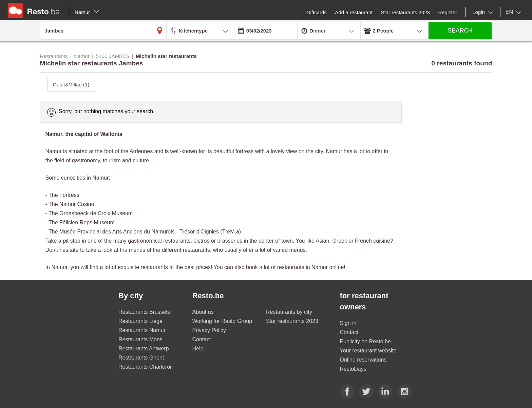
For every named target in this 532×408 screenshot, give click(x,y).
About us (203, 312)
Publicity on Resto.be (365, 341)
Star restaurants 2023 (292, 321)
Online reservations (363, 360)
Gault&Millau (71, 85)
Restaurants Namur (142, 330)
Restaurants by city (289, 312)
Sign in (348, 323)
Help (198, 349)
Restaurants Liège (140, 321)
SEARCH (460, 30)
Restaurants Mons (140, 339)
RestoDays (353, 369)
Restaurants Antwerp (144, 349)
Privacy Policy (209, 330)
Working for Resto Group (222, 321)
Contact (202, 339)
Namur (87, 12)
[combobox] (484, 12)
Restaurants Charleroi (145, 367)
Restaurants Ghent (141, 358)
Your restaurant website (368, 351)
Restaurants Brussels (144, 312)
